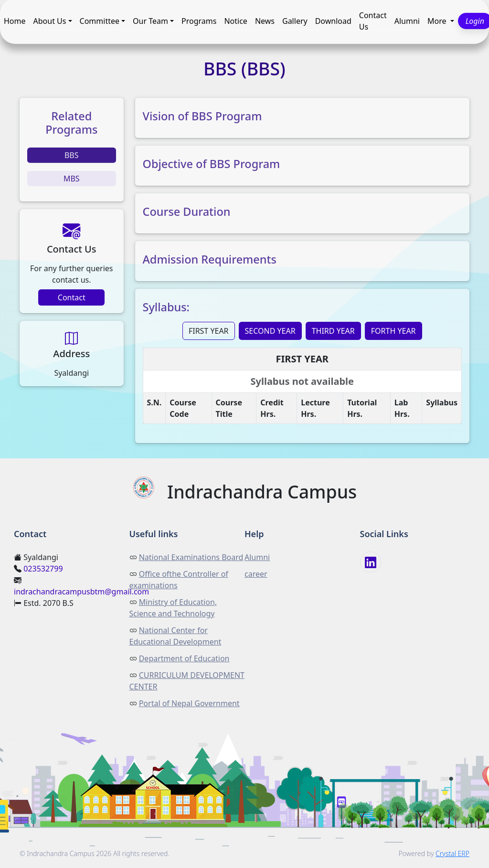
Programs (199, 21)
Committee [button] (100, 21)
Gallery (295, 21)
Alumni (407, 21)
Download (333, 21)
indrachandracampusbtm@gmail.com (81, 592)
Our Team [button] (150, 21)
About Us (50, 21)
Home (15, 21)
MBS (72, 179)
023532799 (43, 569)
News (265, 21)
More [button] (438, 21)
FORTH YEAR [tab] (393, 331)
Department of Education (184, 658)
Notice (235, 21)
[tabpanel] (303, 390)
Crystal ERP (452, 853)
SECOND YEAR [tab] (270, 331)
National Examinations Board (191, 557)
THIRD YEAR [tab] (333, 331)
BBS (72, 155)
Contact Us (373, 21)
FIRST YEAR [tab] (209, 331)
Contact (72, 297)
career (256, 574)
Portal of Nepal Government (189, 703)
